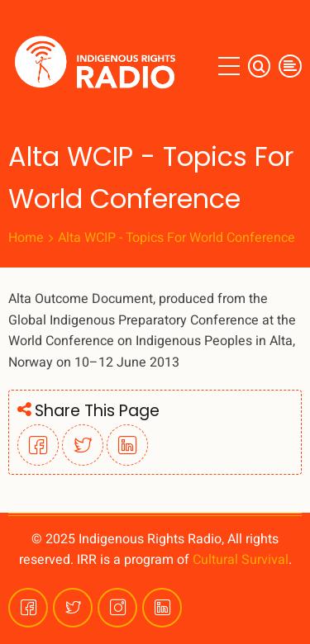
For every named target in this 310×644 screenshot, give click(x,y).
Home (26, 238)
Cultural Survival (241, 560)
